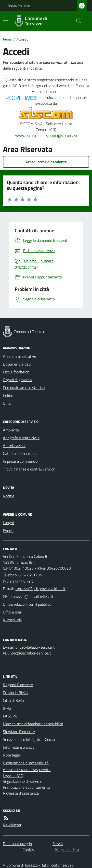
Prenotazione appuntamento (26, 787)
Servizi (58, 844)
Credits (28, 849)
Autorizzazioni (14, 446)
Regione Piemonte (19, 6)
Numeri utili (12, 620)
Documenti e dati (17, 364)
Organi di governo (17, 380)
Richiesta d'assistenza (21, 793)
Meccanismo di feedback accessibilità (33, 724)
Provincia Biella (15, 693)
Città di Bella (13, 700)
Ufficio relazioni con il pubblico (27, 604)
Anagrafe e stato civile (21, 438)
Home (7, 39)
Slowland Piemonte (19, 732)
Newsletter (12, 825)
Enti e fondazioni (17, 372)
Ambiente (11, 430)
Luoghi (8, 523)
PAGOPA (10, 716)
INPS (7, 708)
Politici (8, 395)
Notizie (9, 496)
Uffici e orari (13, 612)
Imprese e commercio (20, 461)
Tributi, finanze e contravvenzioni (30, 469)
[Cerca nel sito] (77, 21)
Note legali (12, 755)
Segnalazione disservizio (23, 781)
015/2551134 (30, 575)
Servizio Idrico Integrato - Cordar (29, 739)
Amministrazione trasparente (27, 770)
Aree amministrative (20, 356)
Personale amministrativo (24, 388)
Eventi (8, 531)
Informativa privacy (19, 747)
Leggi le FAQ (13, 776)
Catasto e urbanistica (20, 453)
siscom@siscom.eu (61, 135)
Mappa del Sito (67, 849)
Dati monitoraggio (17, 844)
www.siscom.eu (28, 135)
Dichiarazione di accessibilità (26, 763)
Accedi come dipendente (46, 162)
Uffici (7, 403)
